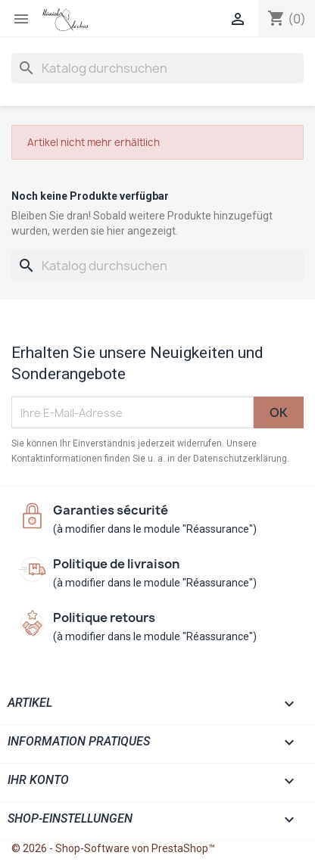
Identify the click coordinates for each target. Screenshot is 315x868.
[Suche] (157, 68)
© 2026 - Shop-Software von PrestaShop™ (113, 848)
